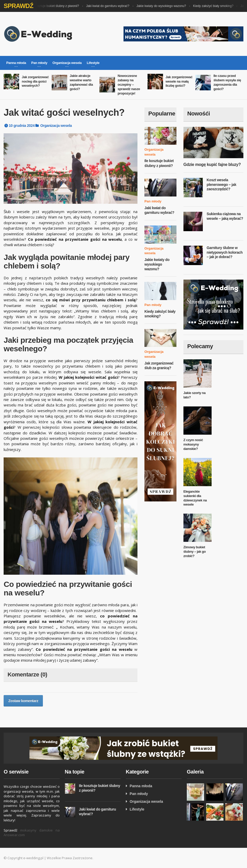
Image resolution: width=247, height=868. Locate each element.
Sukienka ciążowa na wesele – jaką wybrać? (225, 216)
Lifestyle (137, 809)
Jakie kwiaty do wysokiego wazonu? (164, 6)
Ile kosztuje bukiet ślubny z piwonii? (57, 6)
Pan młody (153, 201)
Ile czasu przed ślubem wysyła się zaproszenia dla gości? (227, 82)
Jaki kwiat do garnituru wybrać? (110, 6)
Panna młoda (141, 786)
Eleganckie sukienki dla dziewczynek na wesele (195, 498)
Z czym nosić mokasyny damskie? (193, 444)
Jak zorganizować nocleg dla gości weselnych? (35, 81)
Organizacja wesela (56, 126)
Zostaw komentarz (23, 701)
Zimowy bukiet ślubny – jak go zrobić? (195, 552)
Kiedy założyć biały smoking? (216, 6)
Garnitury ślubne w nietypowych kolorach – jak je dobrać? (225, 252)
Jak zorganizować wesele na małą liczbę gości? (179, 81)
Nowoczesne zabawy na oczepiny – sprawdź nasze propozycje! (129, 85)
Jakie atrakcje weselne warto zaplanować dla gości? (81, 82)
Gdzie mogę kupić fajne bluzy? (212, 165)
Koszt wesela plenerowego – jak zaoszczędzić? (222, 184)
